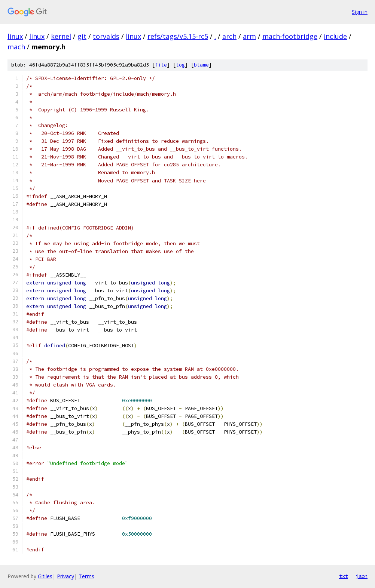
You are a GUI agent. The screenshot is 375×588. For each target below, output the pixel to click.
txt (344, 576)
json (362, 576)
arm (249, 36)
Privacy (65, 576)
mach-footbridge (290, 36)
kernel (61, 36)
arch (229, 36)
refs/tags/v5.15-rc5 (178, 36)
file (161, 65)
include (335, 36)
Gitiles (45, 576)
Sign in (360, 12)
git (82, 36)
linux (15, 36)
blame (201, 65)
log (180, 65)
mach (16, 47)
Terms (86, 576)
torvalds (106, 36)
